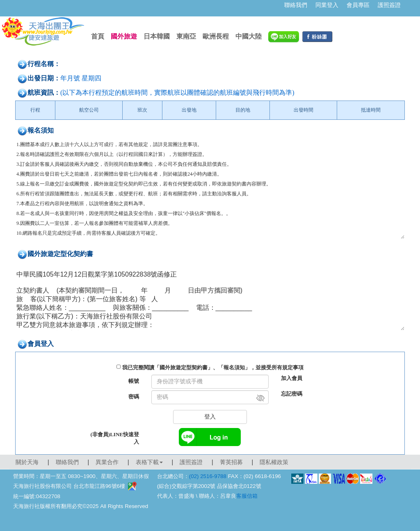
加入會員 (292, 378)
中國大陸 (249, 36)
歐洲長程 (216, 36)
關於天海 (27, 462)
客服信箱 (247, 496)
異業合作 (107, 462)
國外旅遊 (124, 36)
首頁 (98, 36)
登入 (210, 417)
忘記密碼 (292, 394)
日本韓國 (157, 36)
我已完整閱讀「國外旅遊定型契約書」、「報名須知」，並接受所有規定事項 (213, 367)
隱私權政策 (274, 462)
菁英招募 (231, 462)
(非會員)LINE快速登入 (115, 438)
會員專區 (358, 5)
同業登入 (327, 5)
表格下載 (149, 462)
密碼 (134, 397)
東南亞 (186, 36)
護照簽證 (389, 5)
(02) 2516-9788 (208, 476)
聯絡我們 (296, 5)
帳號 (134, 381)
